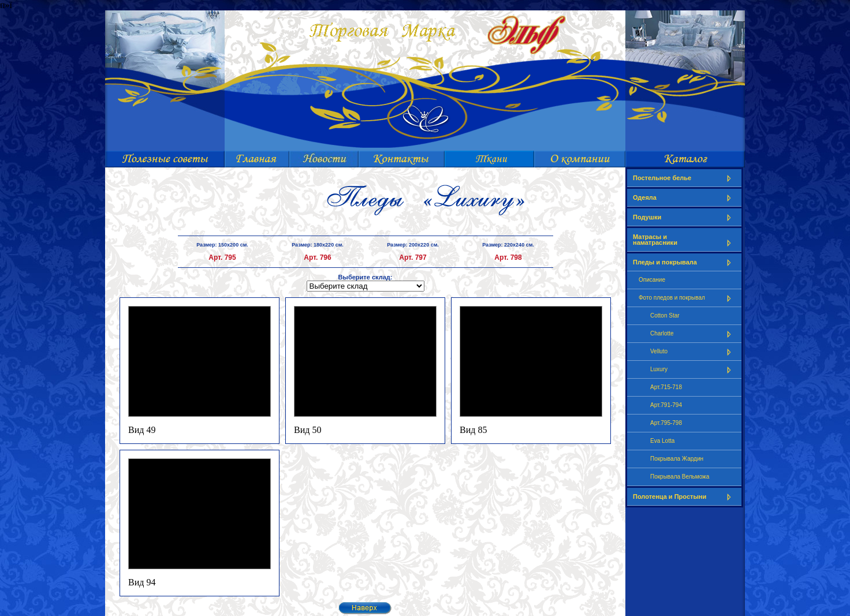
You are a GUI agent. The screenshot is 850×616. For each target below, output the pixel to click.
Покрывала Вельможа (680, 477)
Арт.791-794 (666, 405)
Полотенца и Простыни (684, 497)
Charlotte (693, 334)
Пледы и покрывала (684, 262)
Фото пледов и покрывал (687, 298)
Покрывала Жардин (677, 459)
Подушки (684, 217)
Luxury (693, 370)
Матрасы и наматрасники (684, 240)
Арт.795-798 (666, 423)
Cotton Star (665, 316)
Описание (652, 280)
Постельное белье (684, 178)
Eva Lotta (662, 441)
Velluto (693, 352)
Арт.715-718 (666, 387)
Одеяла (684, 198)
